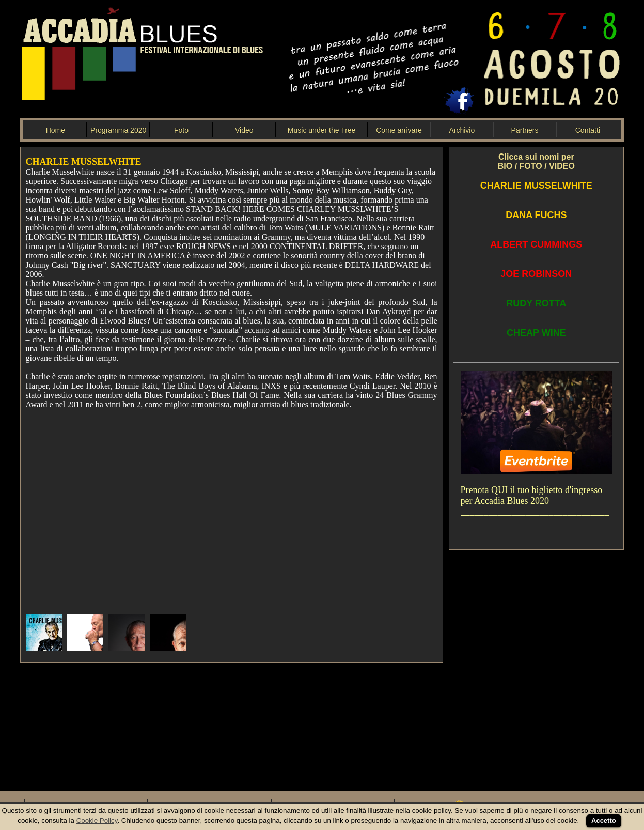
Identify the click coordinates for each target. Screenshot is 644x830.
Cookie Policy (97, 820)
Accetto (604, 820)
